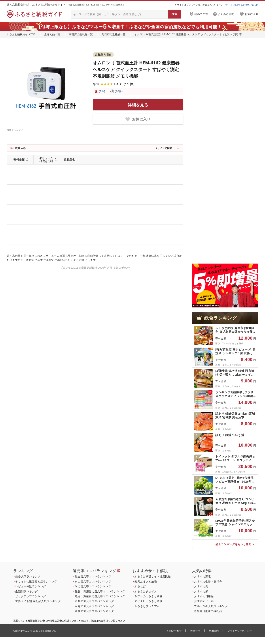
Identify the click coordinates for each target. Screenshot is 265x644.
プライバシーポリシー (240, 631)
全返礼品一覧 (52, 34)
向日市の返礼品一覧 (114, 34)
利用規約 (214, 631)
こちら (123, 538)
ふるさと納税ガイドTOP (21, 34)
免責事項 (103, 621)
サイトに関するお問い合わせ (242, 5)
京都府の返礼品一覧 (81, 34)
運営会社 (195, 631)
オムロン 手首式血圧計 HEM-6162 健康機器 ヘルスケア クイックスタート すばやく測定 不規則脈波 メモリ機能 (136, 69)
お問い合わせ (174, 631)
